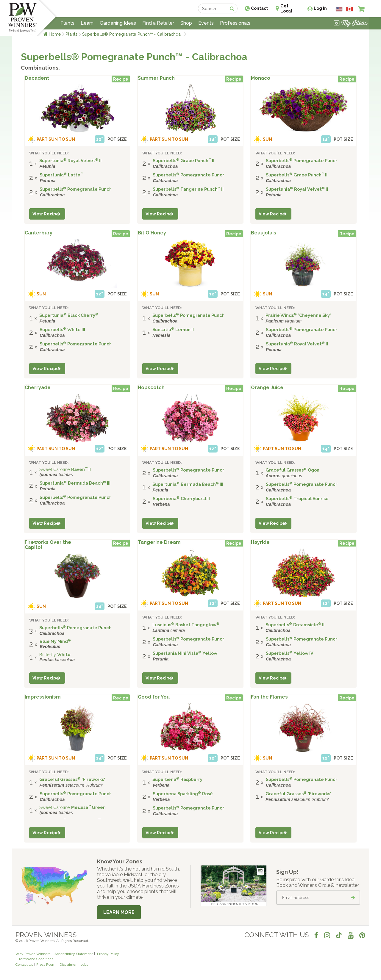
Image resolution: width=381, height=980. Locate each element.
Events (206, 23)
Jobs (84, 965)
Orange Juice (267, 388)
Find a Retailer (158, 23)
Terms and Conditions (36, 959)
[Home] (22, 18)
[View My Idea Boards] (350, 24)
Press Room (46, 965)
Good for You (154, 697)
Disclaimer (68, 965)
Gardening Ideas (118, 23)
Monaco (261, 78)
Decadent (37, 78)
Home (55, 34)
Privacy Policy (108, 954)
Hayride (260, 542)
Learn (87, 23)
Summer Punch (156, 78)
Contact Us (24, 965)
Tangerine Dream (159, 542)
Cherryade (38, 388)
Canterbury (39, 233)
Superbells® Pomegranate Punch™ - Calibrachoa (133, 34)
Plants (72, 34)
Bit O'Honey (152, 233)
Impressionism (43, 697)
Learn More (119, 912)
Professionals (235, 23)
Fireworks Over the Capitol (48, 545)
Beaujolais (264, 233)
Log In (320, 8)
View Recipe (46, 214)
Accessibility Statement (74, 954)
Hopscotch (151, 388)
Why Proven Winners (33, 954)
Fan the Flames (269, 697)
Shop (186, 23)
